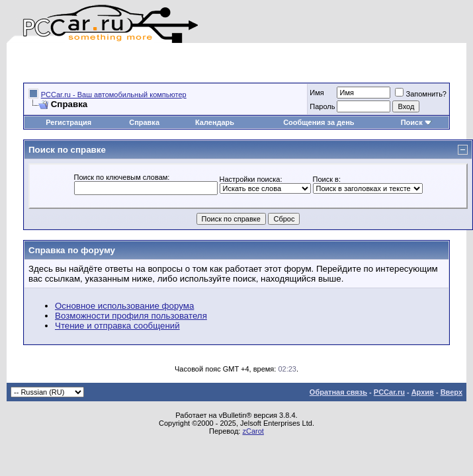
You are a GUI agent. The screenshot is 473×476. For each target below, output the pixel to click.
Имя (317, 93)
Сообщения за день (319, 122)
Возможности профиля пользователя (131, 316)
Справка (144, 122)
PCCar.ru (389, 392)
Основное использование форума (124, 306)
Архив (423, 392)
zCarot (253, 431)
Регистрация (68, 122)
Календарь (215, 122)
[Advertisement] (178, 63)
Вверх (451, 392)
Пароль (322, 106)
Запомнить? (421, 94)
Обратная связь (338, 392)
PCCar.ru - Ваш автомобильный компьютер (114, 95)
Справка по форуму (72, 250)
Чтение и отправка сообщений (117, 326)
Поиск (416, 122)
